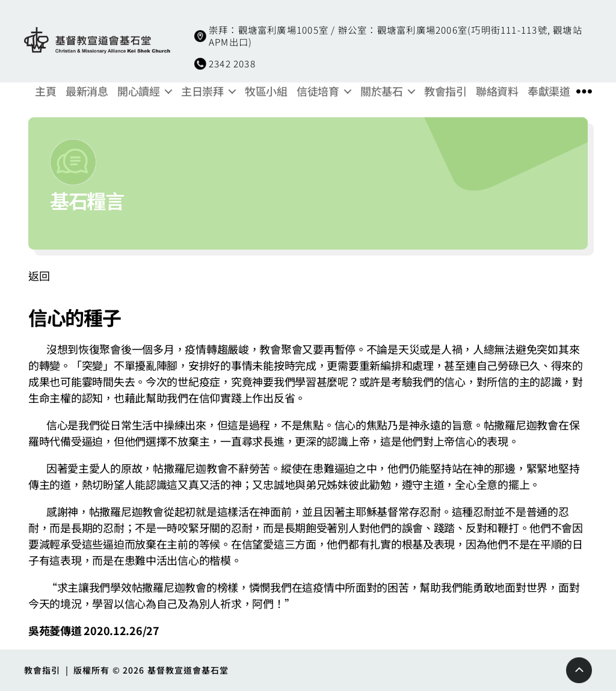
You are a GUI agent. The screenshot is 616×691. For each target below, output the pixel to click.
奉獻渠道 (549, 91)
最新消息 (87, 91)
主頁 (45, 91)
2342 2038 (232, 63)
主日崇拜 (202, 91)
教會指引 (445, 91)
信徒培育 (318, 91)
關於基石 (381, 91)
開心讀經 (138, 91)
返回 (39, 275)
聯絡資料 (497, 91)
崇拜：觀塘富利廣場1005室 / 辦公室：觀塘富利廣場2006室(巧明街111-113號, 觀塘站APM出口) (396, 35)
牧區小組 (266, 91)
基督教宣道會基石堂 (188, 670)
